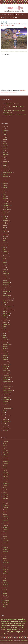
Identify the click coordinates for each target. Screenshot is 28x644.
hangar (4, 240)
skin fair (4, 348)
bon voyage (5, 162)
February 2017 (6, 496)
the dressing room (7, 378)
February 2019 (6, 452)
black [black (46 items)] (19, 619)
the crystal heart (6, 372)
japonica (4, 255)
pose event (5, 317)
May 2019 (5, 447)
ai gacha (4, 134)
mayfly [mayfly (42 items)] (17, 626)
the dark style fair (6, 374)
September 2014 (6, 549)
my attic (4, 290)
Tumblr (8, 17)
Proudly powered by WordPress (7, 641)
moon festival (5, 288)
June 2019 (5, 445)
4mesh (4, 132)
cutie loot (5, 174)
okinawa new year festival (8, 297)
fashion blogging (6, 206)
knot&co (5, 260)
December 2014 (6, 544)
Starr (4, 105)
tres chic (5, 405)
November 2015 (6, 524)
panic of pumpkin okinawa (8, 310)
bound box (5, 163)
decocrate (5, 178)
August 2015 (5, 529)
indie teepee (5, 253)
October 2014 (5, 548)
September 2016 (6, 506)
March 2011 (5, 595)
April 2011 (5, 593)
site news (5, 346)
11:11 (4, 129)
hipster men (5, 246)
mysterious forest (6, 292)
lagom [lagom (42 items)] (15, 626)
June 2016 (5, 511)
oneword (5, 308)
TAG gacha (5, 357)
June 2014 (5, 555)
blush (4, 158)
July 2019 (5, 443)
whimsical (5, 425)
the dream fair (6, 376)
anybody (4, 138)
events (4, 196)
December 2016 (6, 500)
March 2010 (5, 608)
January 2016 (5, 520)
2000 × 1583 (18, 24)
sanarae (4, 337)
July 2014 (5, 553)
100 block (5, 127)
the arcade (5, 361)
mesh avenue (5, 284)
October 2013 (5, 570)
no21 (4, 293)
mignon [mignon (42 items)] (8, 628)
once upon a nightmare (8, 306)
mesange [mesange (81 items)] (21, 625)
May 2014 (5, 557)
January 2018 (5, 476)
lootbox (4, 271)
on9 (4, 304)
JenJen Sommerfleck (7, 107)
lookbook (5, 270)
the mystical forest (7, 392)
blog (4, 151)
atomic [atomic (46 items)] (13, 619)
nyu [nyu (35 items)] (18, 628)
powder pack (5, 321)
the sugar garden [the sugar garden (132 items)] (17, 632)
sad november (6, 332)
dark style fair (6, 176)
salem (4, 335)
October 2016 (5, 504)
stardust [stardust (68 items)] (24, 630)
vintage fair (5, 420)
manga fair (5, 277)
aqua (4, 142)
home (4, 248)
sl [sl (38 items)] (22, 630)
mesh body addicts (6, 286)
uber (4, 412)
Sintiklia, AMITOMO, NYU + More (13, 103)
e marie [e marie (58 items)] (22, 621)
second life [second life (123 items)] (14, 630)
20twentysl (5, 130)
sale (4, 334)
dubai (4, 189)
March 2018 (5, 473)
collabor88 (5, 167)
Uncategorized (6, 416)
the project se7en (6, 394)
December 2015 (6, 522)
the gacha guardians (7, 387)
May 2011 (5, 591)
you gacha (5, 431)
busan (4, 165)
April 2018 (5, 471)
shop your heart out (7, 345)
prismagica (5, 323)
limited (4, 268)
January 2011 (5, 599)
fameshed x (5, 200)
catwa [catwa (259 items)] (23, 619)
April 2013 (5, 581)
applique (4, 140)
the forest (5, 383)
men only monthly (6, 282)
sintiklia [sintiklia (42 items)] (19, 630)
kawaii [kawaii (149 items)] (11, 625)
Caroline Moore (24, 641)
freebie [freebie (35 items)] (12, 624)
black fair (5, 149)
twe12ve (4, 410)
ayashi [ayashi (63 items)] (16, 619)
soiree (4, 350)
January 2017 (5, 498)
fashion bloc (5, 204)
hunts (4, 249)
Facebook (11, 15)
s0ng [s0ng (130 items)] (8, 630)
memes (4, 281)
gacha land (5, 224)
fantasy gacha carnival (7, 202)
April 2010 (5, 606)
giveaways (5, 233)
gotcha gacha (5, 235)
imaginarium (5, 251)
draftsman (5, 185)
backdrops (5, 145)
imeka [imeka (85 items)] (3, 625)
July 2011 (5, 588)
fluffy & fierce (6, 211)
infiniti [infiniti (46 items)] (7, 626)
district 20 (5, 184)
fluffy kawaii (5, 213)
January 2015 (5, 542)
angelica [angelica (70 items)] (8, 619)
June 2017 (5, 489)
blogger (4, 153)
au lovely (4, 143)
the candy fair (6, 363)
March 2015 (5, 538)
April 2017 (5, 493)
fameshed (5, 198)
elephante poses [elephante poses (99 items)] (9, 621)
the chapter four (6, 365)
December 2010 (6, 601)
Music (3, 17)
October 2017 (5, 482)
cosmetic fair (5, 169)
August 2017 (5, 485)
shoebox (4, 341)
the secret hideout (6, 399)
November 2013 (6, 568)
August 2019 (5, 442)
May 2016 (5, 513)
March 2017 (5, 495)
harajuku (5, 242)
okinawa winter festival (7, 301)
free (4, 215)
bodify (4, 160)
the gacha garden (6, 385)
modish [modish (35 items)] (11, 628)
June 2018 (5, 467)
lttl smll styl (5, 275)
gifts (4, 229)
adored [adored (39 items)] (3, 619)
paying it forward (6, 313)
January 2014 (5, 564)
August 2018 (5, 463)
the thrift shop (6, 401)
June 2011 (5, 590)
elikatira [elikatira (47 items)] (16, 621)
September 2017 (6, 484)
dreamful (5, 187)
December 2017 (6, 478)
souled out (5, 352)
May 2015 (5, 535)
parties (4, 312)
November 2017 (6, 480)
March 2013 (5, 582)
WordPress (16, 17)
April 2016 (5, 515)
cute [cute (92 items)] (2, 621)
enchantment (6, 191)
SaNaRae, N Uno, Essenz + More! (13, 105)
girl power (5, 231)
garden (4, 226)
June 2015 (5, 533)
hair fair (4, 237)
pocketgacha (5, 315)
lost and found (6, 273)
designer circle (6, 182)
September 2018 (6, 462)
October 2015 (5, 526)
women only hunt (6, 429)
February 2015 (6, 540)
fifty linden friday (6, 209)
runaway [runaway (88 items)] (4, 630)
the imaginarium (6, 388)
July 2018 (5, 465)
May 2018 (5, 469)
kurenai (4, 262)
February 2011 (6, 597)
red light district (6, 324)
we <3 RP (5, 423)
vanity (4, 418)
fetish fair (5, 207)
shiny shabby (5, 339)
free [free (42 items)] (10, 623)
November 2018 (6, 458)
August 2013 (5, 573)
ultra (4, 414)
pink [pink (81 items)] (23, 628)
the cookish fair (6, 367)
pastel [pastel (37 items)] (20, 628)
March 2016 (5, 517)
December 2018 (6, 456)
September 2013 (6, 571)
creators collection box (7, 173)
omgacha (5, 302)
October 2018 (5, 460)
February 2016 (6, 518)
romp (4, 328)
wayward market (6, 421)
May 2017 (5, 491)
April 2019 (5, 449)
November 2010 (6, 603)
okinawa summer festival (8, 299)
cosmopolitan (5, 171)
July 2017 (5, 487)
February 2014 (6, 562)
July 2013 (5, 575)
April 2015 (5, 537)
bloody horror (6, 154)
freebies (4, 216)
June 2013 (5, 577)
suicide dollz (5, 354)
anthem (4, 136)
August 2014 (5, 551)
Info (22, 15)
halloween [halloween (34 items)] (23, 624)
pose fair (5, 319)
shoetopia (5, 343)
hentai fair (5, 244)
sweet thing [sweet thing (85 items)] (8, 632)
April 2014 (5, 559)
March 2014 (5, 560)
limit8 (4, 266)
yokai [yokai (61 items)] (10, 634)
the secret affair (6, 398)
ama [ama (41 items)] (5, 619)
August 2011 (5, 586)
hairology (5, 238)
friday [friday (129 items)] (16, 623)
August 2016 (5, 507)
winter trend (5, 427)
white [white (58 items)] (7, 634)
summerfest (5, 356)
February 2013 (6, 584)
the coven (5, 368)
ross (4, 330)
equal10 (4, 193)
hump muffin (14, 7)
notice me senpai (6, 295)
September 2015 (6, 528)
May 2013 (5, 579)
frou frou (5, 218)
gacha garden (6, 220)
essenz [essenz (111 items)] (7, 623)
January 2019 (5, 454)
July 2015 (5, 531)
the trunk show (6, 403)
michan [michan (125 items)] (4, 627)
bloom (4, 156)
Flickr (17, 15)
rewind (4, 326)
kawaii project (6, 257)
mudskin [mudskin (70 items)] (15, 628)
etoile (4, 195)
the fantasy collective (7, 381)
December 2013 (6, 566)
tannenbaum (5, 359)
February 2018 (6, 474)
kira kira (4, 259)
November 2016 (6, 502)
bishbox (4, 147)
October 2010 (6, 604)
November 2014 (6, 546)
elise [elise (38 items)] (19, 621)
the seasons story (6, 396)
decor (4, 180)
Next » (25, 27)
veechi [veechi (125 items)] (3, 634)
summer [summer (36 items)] (3, 632)
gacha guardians (6, 222)
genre (4, 227)
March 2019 (5, 451)
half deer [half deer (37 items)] (20, 623)
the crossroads (6, 370)
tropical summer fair (7, 409)
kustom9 (5, 264)
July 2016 (5, 509)
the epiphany (5, 379)
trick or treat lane (6, 407)
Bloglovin (4, 15)
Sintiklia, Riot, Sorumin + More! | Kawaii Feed (12, 114)
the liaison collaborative (7, 390)
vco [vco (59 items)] (24, 632)
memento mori (6, 279)
